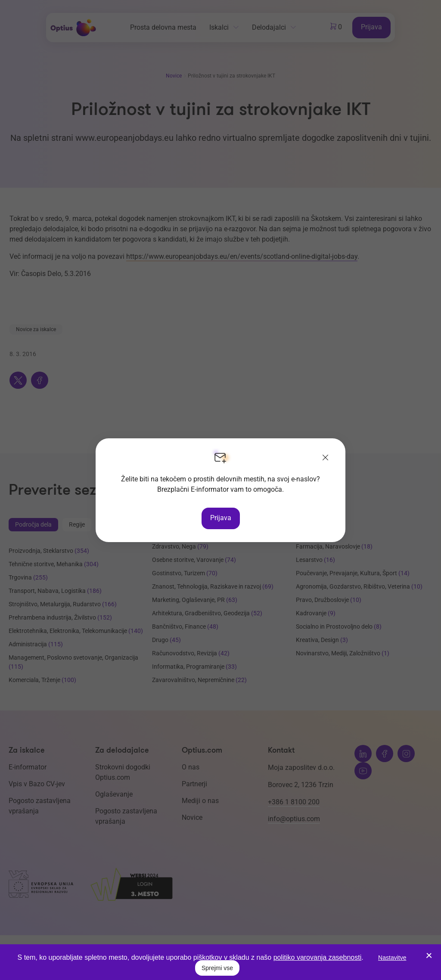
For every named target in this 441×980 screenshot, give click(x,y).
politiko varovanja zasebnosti (318, 957)
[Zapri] (326, 458)
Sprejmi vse (217, 968)
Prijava (221, 518)
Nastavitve (392, 958)
